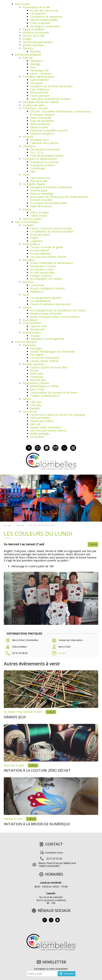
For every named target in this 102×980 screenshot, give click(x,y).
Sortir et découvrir (26, 342)
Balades (35, 408)
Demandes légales (34, 184)
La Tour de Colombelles (45, 358)
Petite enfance (31, 244)
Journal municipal (33, 45)
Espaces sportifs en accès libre (49, 367)
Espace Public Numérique (46, 427)
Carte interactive (40, 178)
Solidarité (28, 225)
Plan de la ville (39, 181)
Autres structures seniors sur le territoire (55, 317)
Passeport (36, 83)
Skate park (37, 374)
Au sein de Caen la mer (44, 10)
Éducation (29, 260)
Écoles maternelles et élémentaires (52, 263)
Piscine (34, 370)
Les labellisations (41, 301)
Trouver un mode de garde (47, 247)
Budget (27, 39)
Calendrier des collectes (45, 143)
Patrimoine (29, 345)
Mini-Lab (35, 424)
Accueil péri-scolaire (42, 269)
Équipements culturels (36, 383)
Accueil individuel (40, 254)
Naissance (36, 61)
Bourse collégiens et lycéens (48, 288)
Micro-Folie (37, 389)
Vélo (33, 171)
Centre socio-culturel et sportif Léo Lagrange (58, 415)
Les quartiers (38, 13)
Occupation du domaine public (49, 203)
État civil (28, 58)
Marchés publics (32, 219)
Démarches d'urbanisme (45, 149)
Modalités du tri (40, 140)
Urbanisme (29, 146)
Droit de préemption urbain (47, 156)
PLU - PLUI (37, 152)
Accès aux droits (40, 235)
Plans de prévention (42, 121)
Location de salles (34, 105)
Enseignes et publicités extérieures (51, 187)
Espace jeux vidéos (42, 421)
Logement (36, 241)
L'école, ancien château (44, 361)
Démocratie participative (38, 42)
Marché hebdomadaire (44, 20)
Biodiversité (37, 329)
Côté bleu (36, 405)
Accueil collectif (39, 250)
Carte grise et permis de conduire (50, 99)
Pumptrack (37, 377)
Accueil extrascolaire (43, 273)
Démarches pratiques (28, 55)
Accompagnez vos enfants (46, 279)
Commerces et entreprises (46, 17)
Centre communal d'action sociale (51, 228)
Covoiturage (38, 168)
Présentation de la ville (36, 7)
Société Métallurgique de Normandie (53, 352)
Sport (26, 295)
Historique (36, 348)
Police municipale (41, 118)
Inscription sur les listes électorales (51, 86)
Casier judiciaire (40, 96)
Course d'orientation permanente (50, 304)
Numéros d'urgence (42, 134)
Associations (30, 320)
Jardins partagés (40, 433)
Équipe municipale (34, 29)
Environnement (32, 323)
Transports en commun (45, 162)
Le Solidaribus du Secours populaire (52, 231)
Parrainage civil (39, 70)
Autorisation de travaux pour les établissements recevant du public (59, 198)
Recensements (39, 92)
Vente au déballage (42, 194)
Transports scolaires (43, 165)
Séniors (27, 307)
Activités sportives (34, 364)
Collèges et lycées (41, 276)
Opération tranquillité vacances (49, 130)
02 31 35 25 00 (54, 859)
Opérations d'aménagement (47, 339)
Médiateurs (37, 292)
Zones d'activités (40, 23)
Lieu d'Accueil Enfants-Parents (49, 430)
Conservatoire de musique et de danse (54, 393)
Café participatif (40, 418)
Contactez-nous (54, 853)
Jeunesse (28, 282)
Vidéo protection (40, 124)
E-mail (62, 653)
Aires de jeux (38, 380)
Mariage (35, 64)
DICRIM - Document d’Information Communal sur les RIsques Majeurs (61, 113)
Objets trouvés (39, 127)
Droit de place (39, 190)
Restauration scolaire (43, 266)
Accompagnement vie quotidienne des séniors (58, 310)
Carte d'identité (39, 80)
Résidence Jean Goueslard (46, 314)
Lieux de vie (30, 411)
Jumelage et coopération (45, 26)
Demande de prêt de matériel (41, 102)
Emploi (27, 209)
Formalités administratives (39, 77)
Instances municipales (36, 32)
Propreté (28, 137)
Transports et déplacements (40, 159)
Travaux (35, 336)
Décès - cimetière (41, 74)
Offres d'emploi (39, 213)
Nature (27, 399)
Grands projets (32, 333)
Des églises (37, 355)
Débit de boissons (41, 206)
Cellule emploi (39, 216)
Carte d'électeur (40, 89)
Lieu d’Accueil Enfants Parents (48, 257)
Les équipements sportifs (46, 298)
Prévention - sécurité (35, 108)
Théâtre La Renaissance (45, 396)
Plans (26, 175)
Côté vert (36, 402)
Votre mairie (23, 4)
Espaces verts (39, 326)
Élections (28, 48)
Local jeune (37, 285)
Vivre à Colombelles (27, 222)
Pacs (33, 67)
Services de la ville (34, 36)
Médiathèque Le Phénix (44, 386)
